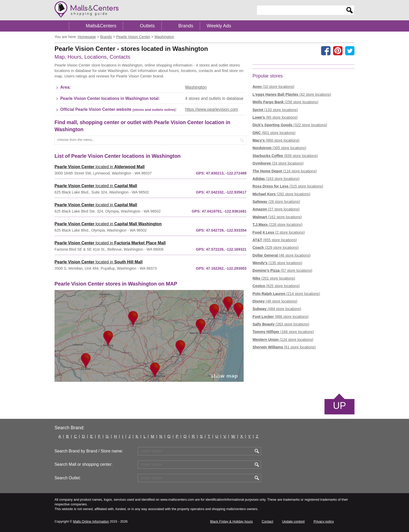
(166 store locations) (283, 332)
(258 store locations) (285, 102)
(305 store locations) (279, 148)
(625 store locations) (276, 286)
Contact (267, 521)
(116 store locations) (285, 171)
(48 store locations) (275, 301)
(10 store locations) (273, 87)
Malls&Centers (101, 26)
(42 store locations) (292, 94)
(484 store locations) (277, 309)
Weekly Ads (219, 26)
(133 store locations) (275, 110)
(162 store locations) (277, 217)
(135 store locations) (277, 263)
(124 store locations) (283, 340)
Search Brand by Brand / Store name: (89, 451)
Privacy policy (324, 521)
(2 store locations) (279, 232)
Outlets (147, 26)
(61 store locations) (284, 347)
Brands (186, 26)
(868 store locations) (281, 317)
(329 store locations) (276, 247)
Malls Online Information (91, 521)
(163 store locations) (276, 179)
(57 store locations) (282, 270)
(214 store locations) (286, 294)
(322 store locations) (290, 125)
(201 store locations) (274, 278)
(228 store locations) (278, 225)
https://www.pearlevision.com (212, 109)
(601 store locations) (274, 133)
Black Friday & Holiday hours (231, 521)
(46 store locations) (282, 255)
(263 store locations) (281, 324)
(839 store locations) (285, 156)
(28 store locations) (276, 202)
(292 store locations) (281, 194)
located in (100, 167)
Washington (196, 87)
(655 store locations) (275, 240)
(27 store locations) (276, 209)
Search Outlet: (68, 478)
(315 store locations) (288, 186)
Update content (293, 521)
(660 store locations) (276, 140)
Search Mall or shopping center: (83, 464)
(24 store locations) (278, 163)
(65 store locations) (275, 117)
